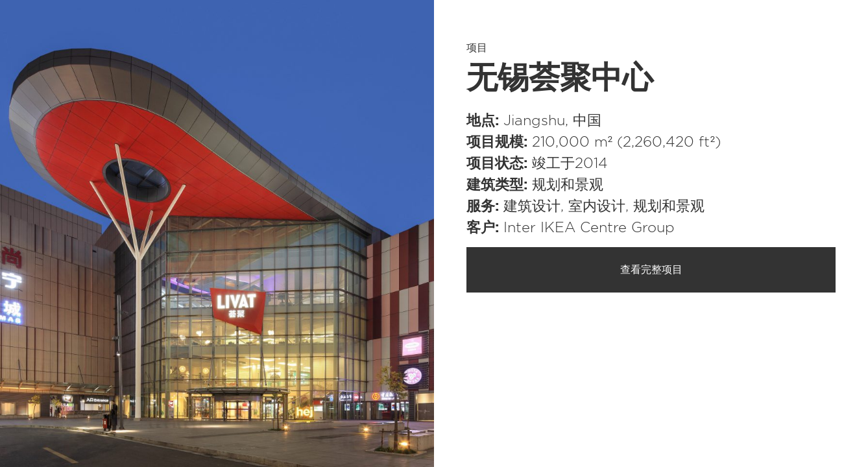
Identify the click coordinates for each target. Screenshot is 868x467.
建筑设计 (532, 206)
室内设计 (597, 206)
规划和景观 (568, 185)
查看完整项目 (651, 270)
